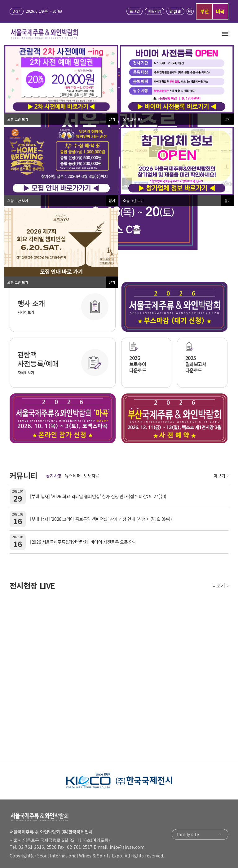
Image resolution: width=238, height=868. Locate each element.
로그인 (134, 11)
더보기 (219, 476)
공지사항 (54, 476)
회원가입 (154, 11)
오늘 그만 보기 (18, 119)
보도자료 (91, 476)
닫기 (112, 119)
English (175, 11)
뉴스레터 (73, 476)
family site (200, 834)
